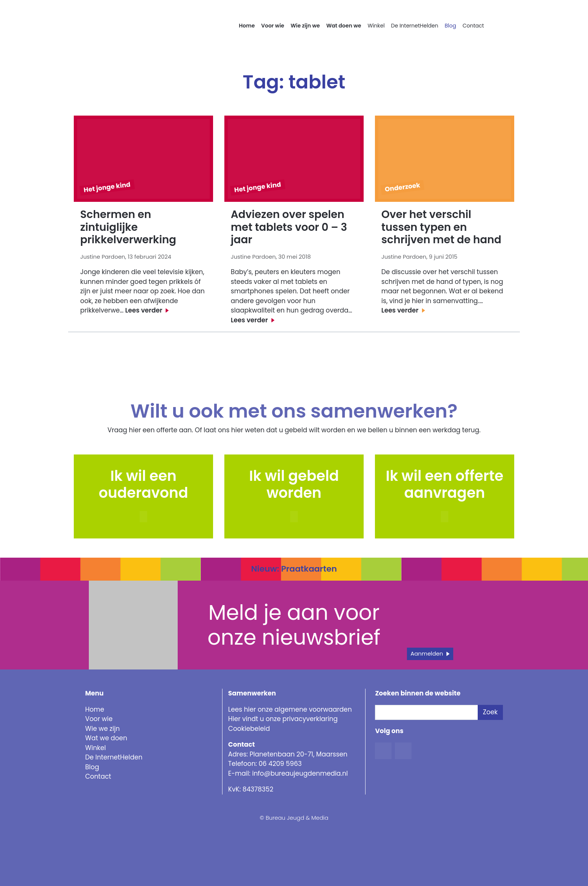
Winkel (376, 26)
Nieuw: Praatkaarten (294, 569)
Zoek (490, 712)
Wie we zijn (102, 729)
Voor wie (273, 26)
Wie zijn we (305, 26)
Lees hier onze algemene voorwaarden (290, 709)
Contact (473, 26)
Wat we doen (106, 738)
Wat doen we (344, 26)
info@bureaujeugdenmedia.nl (300, 773)
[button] (294, 517)
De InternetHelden (415, 26)
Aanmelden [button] (427, 653)
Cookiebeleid (249, 729)
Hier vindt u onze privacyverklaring (283, 719)
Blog (450, 26)
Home (247, 26)
